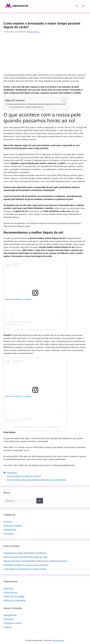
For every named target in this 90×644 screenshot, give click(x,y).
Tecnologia (12, 472)
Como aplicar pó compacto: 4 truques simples (25, 569)
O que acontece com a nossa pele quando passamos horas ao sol (36, 104)
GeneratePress (58, 640)
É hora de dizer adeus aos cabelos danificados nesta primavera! (36, 480)
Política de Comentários (15, 600)
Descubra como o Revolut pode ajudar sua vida (25, 557)
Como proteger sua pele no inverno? (24, 476)
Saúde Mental (10, 529)
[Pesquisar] (40, 501)
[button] (77, 6)
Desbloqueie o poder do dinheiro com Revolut (25, 553)
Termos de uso (10, 592)
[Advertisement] (45, 54)
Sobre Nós (8, 588)
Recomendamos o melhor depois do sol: (27, 107)
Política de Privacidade (14, 596)
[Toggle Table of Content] (63, 101)
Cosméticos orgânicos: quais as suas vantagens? (26, 565)
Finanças (8, 521)
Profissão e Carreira (13, 525)
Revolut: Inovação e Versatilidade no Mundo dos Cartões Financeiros (35, 561)
